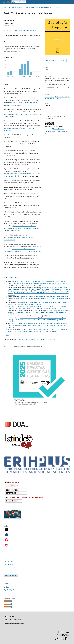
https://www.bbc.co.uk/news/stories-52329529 (22, 103)
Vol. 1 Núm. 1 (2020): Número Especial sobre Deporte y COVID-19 (35, 7)
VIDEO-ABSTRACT (53, 61)
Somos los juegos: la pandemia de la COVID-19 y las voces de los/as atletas (42, 306)
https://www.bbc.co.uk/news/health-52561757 (19, 114)
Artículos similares (11, 277)
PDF (64, 61)
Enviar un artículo (11, 576)
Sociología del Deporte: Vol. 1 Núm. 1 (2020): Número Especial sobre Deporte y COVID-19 (41, 289)
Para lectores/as (8, 561)
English (6, 587)
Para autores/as (8, 564)
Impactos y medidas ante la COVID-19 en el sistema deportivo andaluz (43, 318)
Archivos (12, 7)
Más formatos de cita (52, 88)
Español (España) (9, 590)
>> (8, 335)
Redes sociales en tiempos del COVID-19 (31, 302)
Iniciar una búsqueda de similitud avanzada (29, 340)
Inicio (5, 7)
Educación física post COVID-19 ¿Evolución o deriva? (42, 329)
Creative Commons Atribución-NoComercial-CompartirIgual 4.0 (57, 131)
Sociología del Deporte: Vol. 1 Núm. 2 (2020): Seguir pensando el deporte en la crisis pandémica (38, 284)
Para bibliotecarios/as (10, 567)
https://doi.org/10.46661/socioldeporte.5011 (22, 30)
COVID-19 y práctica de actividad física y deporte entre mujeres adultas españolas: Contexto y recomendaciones (36, 282)
